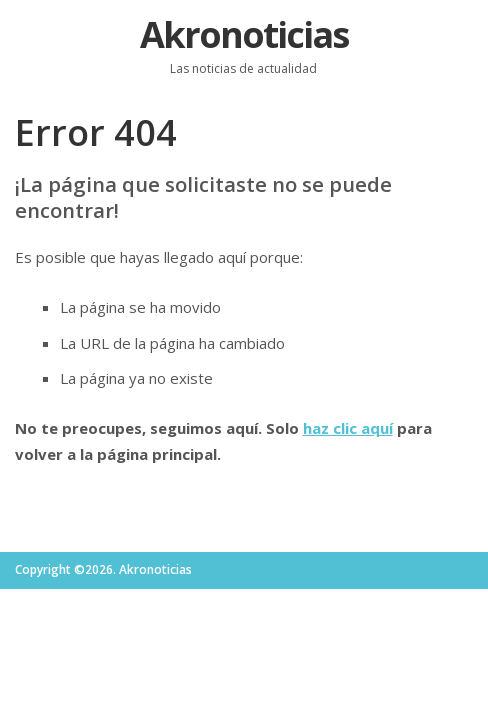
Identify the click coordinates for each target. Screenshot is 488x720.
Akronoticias (244, 34)
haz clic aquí (348, 428)
